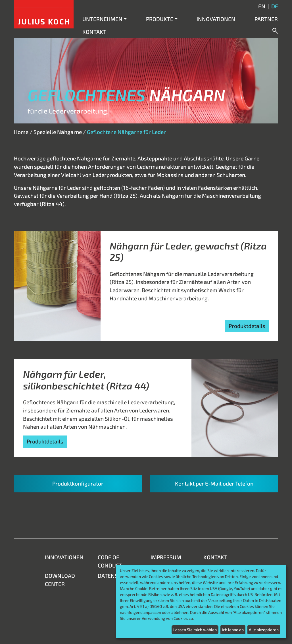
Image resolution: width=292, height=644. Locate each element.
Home (21, 132)
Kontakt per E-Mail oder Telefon (214, 483)
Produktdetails (247, 326)
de (275, 6)
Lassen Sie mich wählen (195, 630)
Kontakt (94, 32)
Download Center (60, 580)
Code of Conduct (110, 561)
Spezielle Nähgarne (58, 132)
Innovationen (216, 19)
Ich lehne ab (233, 630)
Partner (266, 19)
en (262, 6)
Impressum (166, 557)
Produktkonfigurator (78, 483)
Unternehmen (102, 19)
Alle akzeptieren (264, 630)
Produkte (160, 19)
